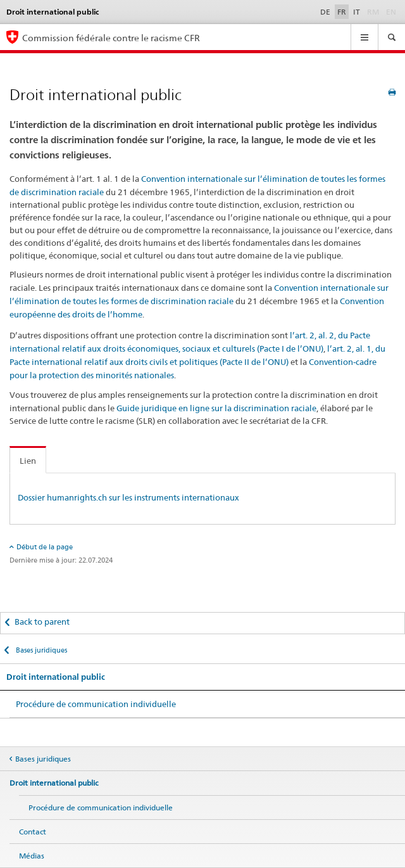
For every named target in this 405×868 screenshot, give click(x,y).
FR (342, 12)
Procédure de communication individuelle (96, 704)
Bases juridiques (40, 650)
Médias (32, 856)
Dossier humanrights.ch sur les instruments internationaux (128, 497)
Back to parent (42, 622)
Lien (28, 461)
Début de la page (45, 547)
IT (357, 12)
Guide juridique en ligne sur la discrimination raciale (216, 408)
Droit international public (56, 677)
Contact (33, 832)
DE (325, 12)
